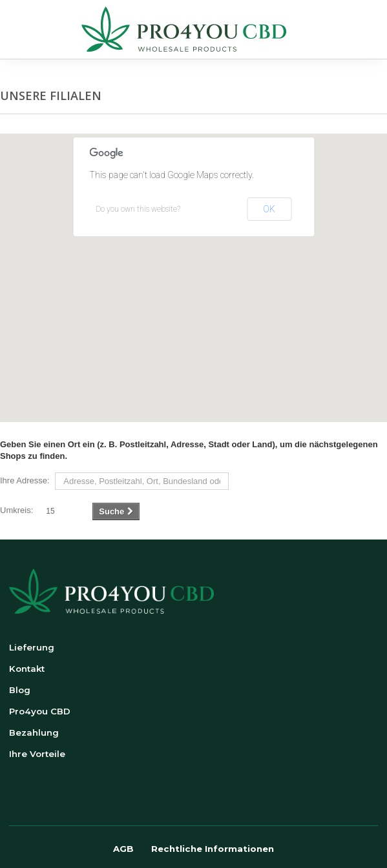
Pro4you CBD (40, 711)
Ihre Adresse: (25, 480)
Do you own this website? (138, 209)
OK (269, 209)
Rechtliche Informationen (213, 849)
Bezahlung (34, 732)
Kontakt (27, 669)
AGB (123, 849)
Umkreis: (16, 510)
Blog (20, 690)
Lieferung (32, 647)
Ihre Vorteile (37, 754)
